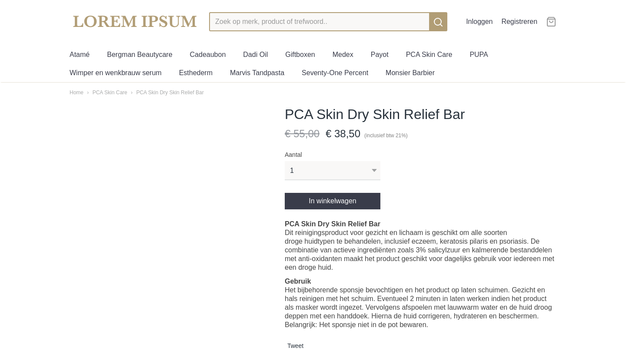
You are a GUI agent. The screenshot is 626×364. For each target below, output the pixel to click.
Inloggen (479, 22)
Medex (343, 55)
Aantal (293, 155)
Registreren (519, 22)
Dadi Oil (255, 55)
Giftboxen (300, 55)
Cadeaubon (208, 55)
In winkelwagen (332, 201)
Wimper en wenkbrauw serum (116, 73)
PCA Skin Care (429, 55)
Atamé (80, 55)
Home (77, 93)
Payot (380, 55)
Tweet (295, 346)
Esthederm (196, 73)
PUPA (479, 55)
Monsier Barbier (410, 73)
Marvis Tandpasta (257, 73)
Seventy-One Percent (335, 73)
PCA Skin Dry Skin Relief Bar (170, 93)
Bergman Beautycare (140, 55)
